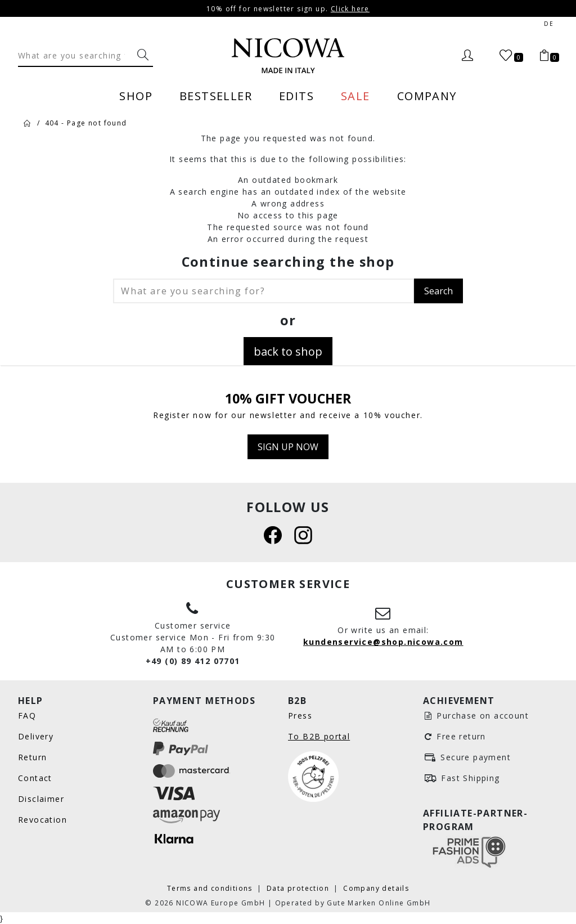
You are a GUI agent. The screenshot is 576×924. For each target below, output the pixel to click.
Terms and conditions (211, 888)
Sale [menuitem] (355, 96)
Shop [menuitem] (136, 96)
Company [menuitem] (427, 96)
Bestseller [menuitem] (216, 96)
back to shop (288, 351)
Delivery (36, 736)
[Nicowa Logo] (288, 56)
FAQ (27, 716)
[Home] (28, 123)
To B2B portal (319, 736)
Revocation (42, 820)
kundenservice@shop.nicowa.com (383, 642)
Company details (376, 888)
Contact (35, 778)
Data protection (299, 888)
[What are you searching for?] (143, 55)
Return (32, 757)
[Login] (467, 56)
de (549, 24)
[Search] (75, 55)
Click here (350, 8)
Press (300, 716)
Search (438, 291)
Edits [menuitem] (296, 96)
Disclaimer (41, 799)
